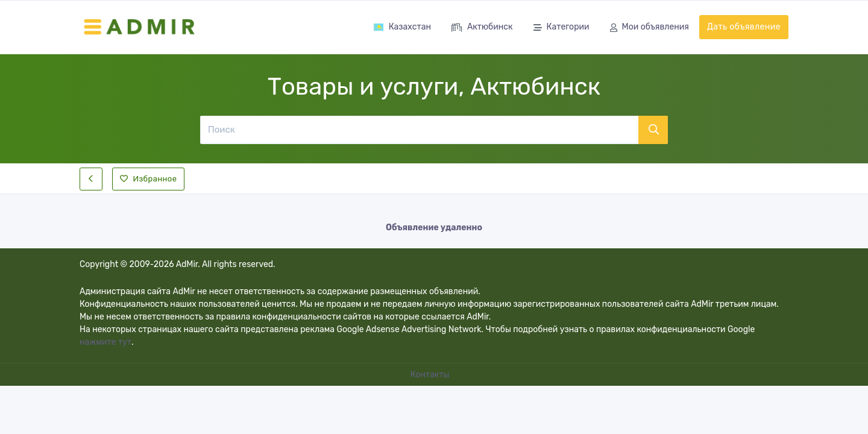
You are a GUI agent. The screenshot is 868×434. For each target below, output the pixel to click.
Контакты (431, 375)
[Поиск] (419, 130)
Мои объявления (649, 28)
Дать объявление (744, 27)
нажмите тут (105, 342)
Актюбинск (482, 28)
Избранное (148, 179)
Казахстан (402, 27)
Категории (561, 28)
